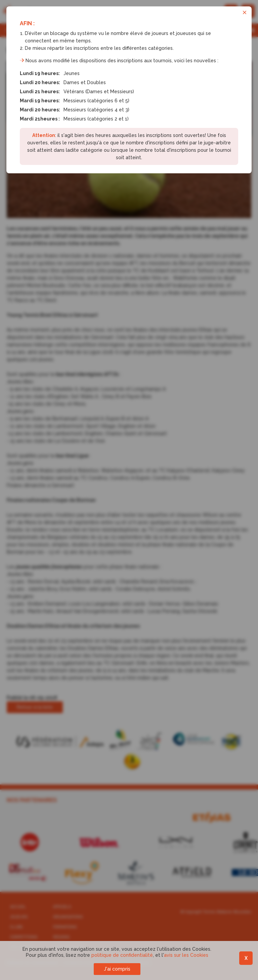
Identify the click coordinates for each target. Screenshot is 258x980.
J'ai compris (117, 969)
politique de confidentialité (122, 955)
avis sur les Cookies (186, 955)
